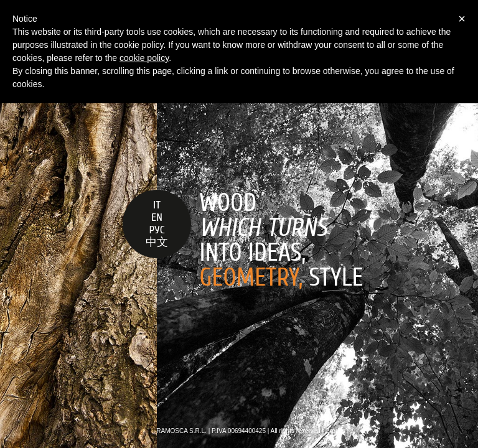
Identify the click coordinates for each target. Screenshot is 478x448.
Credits (335, 431)
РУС (157, 230)
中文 (157, 242)
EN (157, 217)
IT (157, 205)
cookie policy (144, 58)
